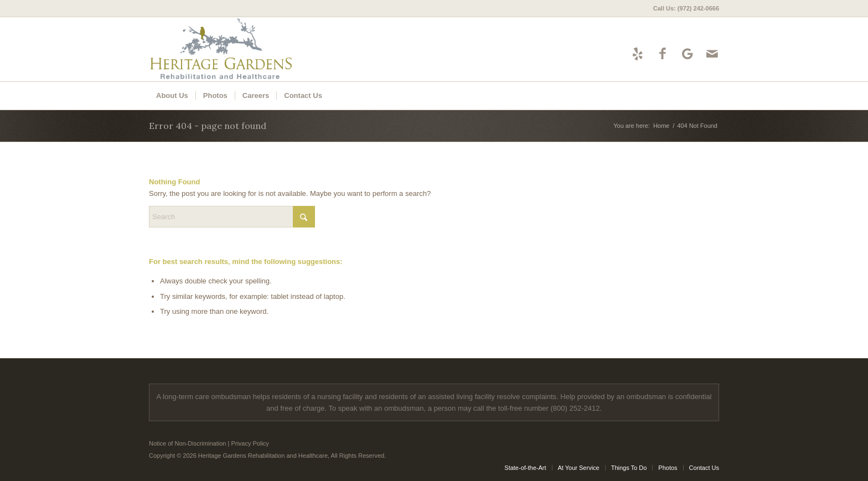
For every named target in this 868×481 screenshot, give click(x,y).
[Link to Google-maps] (687, 54)
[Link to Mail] (712, 54)
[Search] (232, 217)
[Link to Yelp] (637, 54)
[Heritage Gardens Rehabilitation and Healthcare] (250, 49)
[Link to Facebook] (662, 54)
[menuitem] (683, 8)
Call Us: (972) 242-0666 (686, 8)
